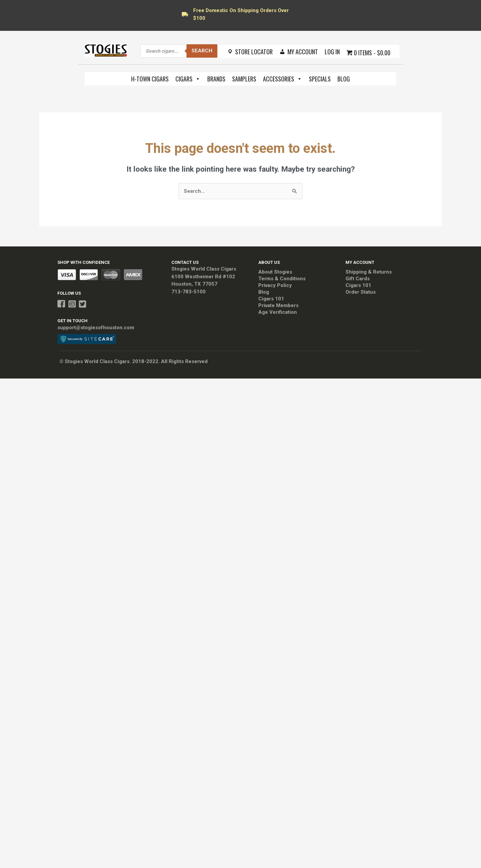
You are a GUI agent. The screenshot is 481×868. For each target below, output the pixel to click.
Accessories (283, 79)
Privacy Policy (275, 285)
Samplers (244, 79)
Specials (320, 79)
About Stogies (275, 272)
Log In (332, 52)
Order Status (361, 292)
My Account (303, 52)
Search (202, 51)
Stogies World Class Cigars (204, 269)
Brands (216, 79)
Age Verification (278, 312)
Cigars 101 (271, 299)
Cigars (188, 79)
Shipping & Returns (369, 272)
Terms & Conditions (282, 279)
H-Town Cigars (150, 79)
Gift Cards (358, 279)
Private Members (278, 305)
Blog (344, 79)
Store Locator (254, 52)
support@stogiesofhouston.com (96, 328)
